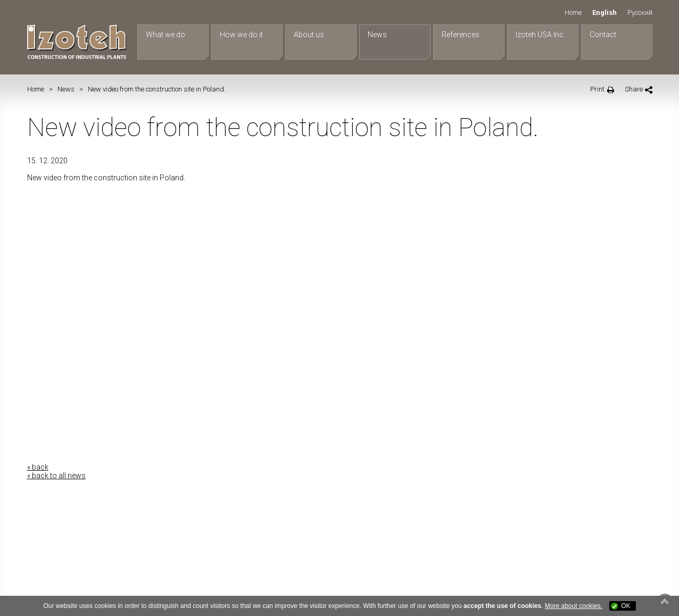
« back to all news (56, 476)
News (377, 35)
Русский (640, 13)
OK (626, 606)
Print (597, 89)
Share (634, 89)
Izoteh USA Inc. (540, 35)
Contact (603, 35)
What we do (165, 35)
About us (309, 35)
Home (573, 13)
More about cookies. (574, 606)
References (461, 35)
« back (38, 467)
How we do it (241, 35)
